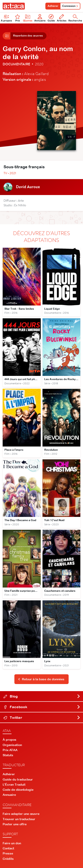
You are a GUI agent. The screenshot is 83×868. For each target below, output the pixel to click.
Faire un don (12, 843)
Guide (51, 18)
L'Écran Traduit (14, 785)
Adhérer (53, 6)
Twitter (42, 717)
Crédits (8, 859)
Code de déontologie (18, 790)
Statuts (8, 755)
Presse (8, 853)
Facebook (42, 707)
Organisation (12, 745)
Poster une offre (15, 824)
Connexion (70, 6)
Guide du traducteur (18, 779)
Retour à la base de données (41, 679)
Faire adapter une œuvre (21, 814)
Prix (17, 18)
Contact (8, 848)
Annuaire (40, 18)
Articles (62, 18)
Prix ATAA (10, 750)
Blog (42, 696)
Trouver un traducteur (19, 819)
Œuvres (28, 18)
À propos (10, 740)
